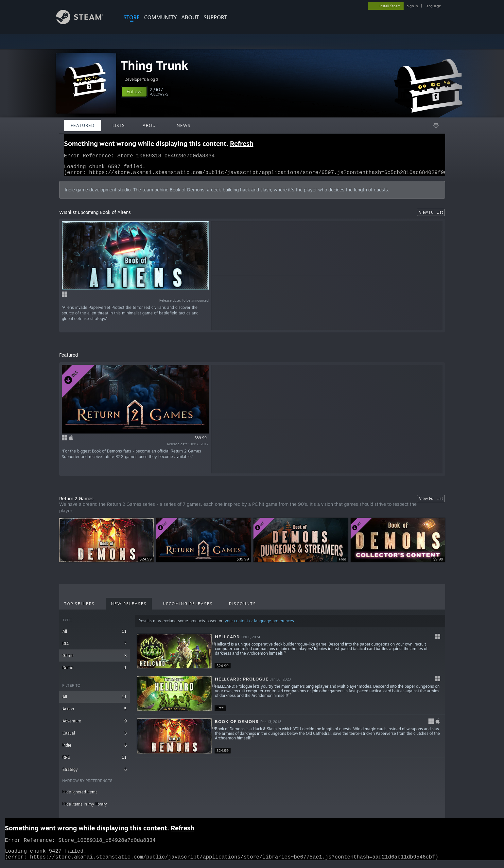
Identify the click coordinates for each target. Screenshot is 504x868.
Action (95, 713)
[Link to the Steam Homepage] (85, 22)
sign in (412, 6)
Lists (119, 125)
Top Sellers (79, 608)
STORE (132, 17)
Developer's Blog (142, 79)
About (190, 17)
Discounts (243, 608)
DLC (95, 647)
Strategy (95, 773)
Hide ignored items (80, 796)
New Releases (129, 608)
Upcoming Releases (188, 608)
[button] (134, 92)
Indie (95, 749)
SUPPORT (216, 17)
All (95, 635)
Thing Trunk (155, 65)
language (433, 6)
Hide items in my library (85, 808)
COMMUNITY (161, 17)
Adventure (95, 725)
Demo (95, 672)
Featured (83, 125)
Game (95, 659)
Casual (95, 737)
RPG (95, 761)
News (183, 125)
